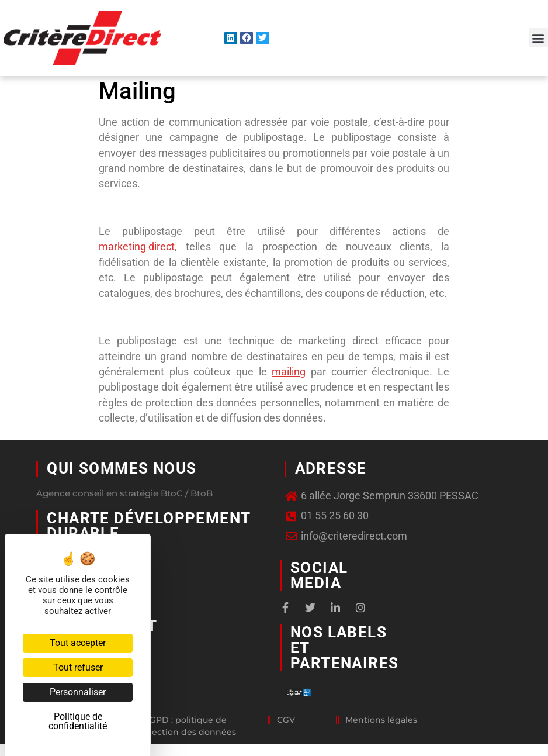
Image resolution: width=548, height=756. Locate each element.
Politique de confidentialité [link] (78, 721)
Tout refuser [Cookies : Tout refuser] (78, 667)
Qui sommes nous (122, 468)
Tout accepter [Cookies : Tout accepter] (78, 643)
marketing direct (137, 247)
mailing (289, 372)
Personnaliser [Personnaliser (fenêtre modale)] (78, 692)
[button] (538, 38)
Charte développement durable (148, 526)
